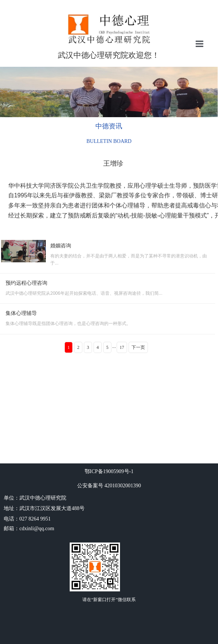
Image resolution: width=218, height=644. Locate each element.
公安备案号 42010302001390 (109, 486)
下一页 (138, 347)
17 (122, 347)
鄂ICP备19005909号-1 (109, 471)
